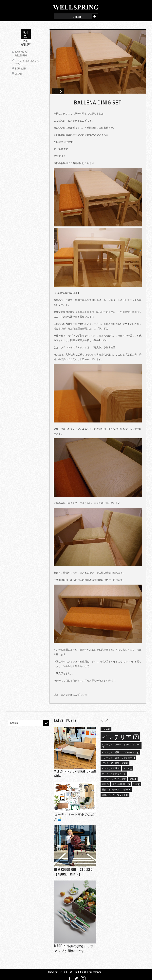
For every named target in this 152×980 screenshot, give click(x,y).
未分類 (19, 74)
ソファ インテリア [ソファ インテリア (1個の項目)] (114, 773)
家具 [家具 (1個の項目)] (133, 778)
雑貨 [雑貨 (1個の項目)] (137, 783)
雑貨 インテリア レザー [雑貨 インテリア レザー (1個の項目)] (116, 789)
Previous (55, 91)
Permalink (21, 68)
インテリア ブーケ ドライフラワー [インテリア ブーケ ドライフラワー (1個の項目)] (120, 745)
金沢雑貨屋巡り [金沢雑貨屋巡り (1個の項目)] (121, 783)
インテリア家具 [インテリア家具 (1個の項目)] (111, 767)
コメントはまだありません (27, 62)
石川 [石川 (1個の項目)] (105, 783)
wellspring (21, 55)
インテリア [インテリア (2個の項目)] (120, 736)
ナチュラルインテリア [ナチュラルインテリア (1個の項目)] (114, 778)
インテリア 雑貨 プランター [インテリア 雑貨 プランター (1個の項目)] (118, 757)
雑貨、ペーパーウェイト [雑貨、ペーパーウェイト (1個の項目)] (115, 794)
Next (61, 91)
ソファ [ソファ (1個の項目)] (127, 767)
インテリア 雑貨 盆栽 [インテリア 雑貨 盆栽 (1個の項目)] (115, 762)
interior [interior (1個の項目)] (106, 728)
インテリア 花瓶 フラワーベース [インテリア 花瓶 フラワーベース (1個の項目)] (120, 751)
